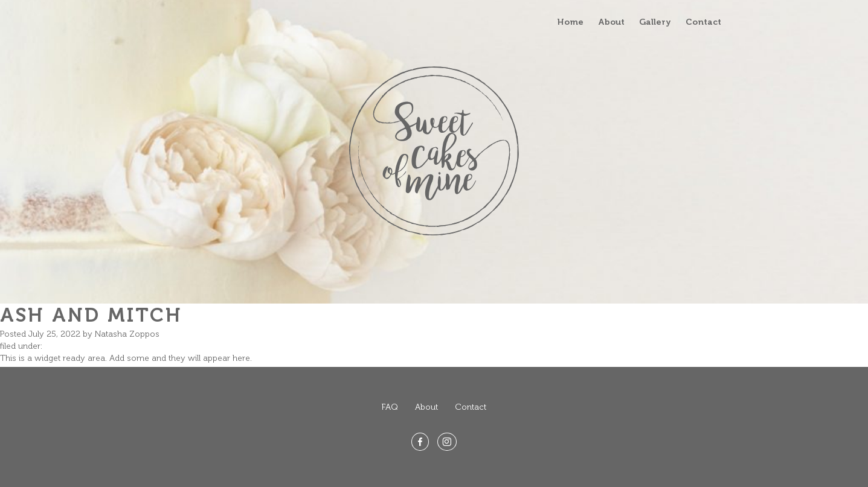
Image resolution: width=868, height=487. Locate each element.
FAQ (390, 407)
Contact (703, 22)
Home (571, 22)
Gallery (655, 22)
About (611, 22)
